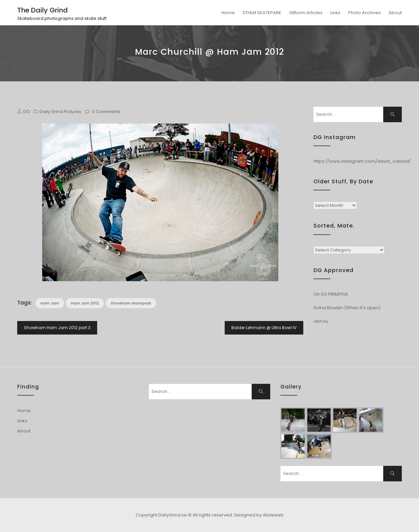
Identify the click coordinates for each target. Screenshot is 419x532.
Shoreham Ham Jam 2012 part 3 (57, 328)
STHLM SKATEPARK (262, 13)
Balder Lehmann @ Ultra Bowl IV (264, 328)
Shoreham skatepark (131, 303)
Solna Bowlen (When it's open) (347, 308)
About (395, 13)
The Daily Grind (43, 10)
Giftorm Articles (306, 13)
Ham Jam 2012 (85, 303)
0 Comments (106, 112)
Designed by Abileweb (259, 515)
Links (335, 13)
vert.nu (321, 321)
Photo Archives (365, 13)
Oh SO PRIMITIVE (331, 294)
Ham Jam (50, 303)
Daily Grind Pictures (60, 112)
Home (228, 13)
